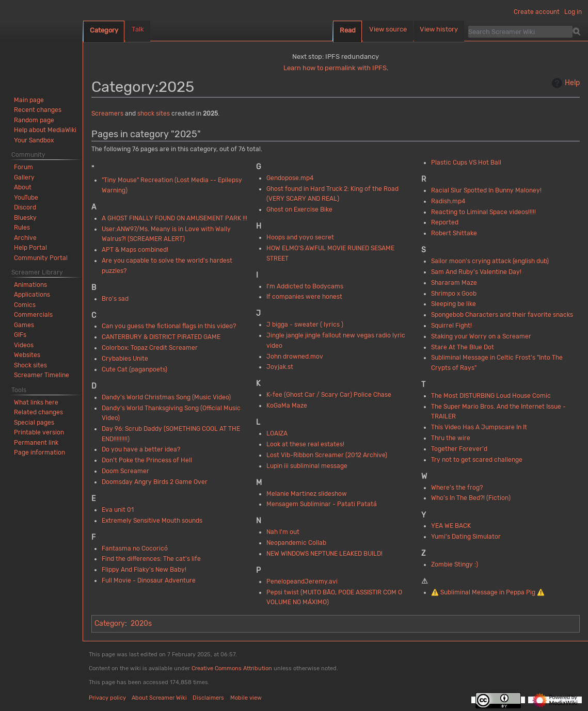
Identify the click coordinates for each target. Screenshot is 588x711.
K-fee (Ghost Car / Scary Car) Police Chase (329, 395)
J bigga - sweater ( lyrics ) (305, 325)
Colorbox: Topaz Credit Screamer (150, 348)
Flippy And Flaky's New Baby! (144, 570)
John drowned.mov (295, 357)
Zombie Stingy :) (455, 564)
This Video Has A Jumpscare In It (479, 427)
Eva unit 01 (118, 510)
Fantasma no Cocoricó (135, 548)
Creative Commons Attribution (232, 668)
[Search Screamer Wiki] (520, 31)
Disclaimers (208, 698)
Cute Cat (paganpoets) (134, 369)
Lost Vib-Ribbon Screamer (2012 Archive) (327, 455)
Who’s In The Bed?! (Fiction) (471, 498)
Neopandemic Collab (296, 543)
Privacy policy (107, 698)
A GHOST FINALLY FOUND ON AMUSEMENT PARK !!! (174, 218)
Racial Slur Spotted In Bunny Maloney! (486, 190)
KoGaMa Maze (287, 406)
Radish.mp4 (448, 201)
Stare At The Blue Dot (463, 347)
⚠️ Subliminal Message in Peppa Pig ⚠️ (488, 592)
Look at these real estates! (305, 444)
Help (565, 83)
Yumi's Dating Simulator (466, 537)
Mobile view (246, 698)
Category (110, 624)
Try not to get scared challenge (477, 460)
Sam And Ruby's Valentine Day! (476, 272)
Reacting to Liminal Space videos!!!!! (483, 212)
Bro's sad (115, 299)
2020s (141, 624)
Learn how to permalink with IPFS (335, 68)
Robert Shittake (454, 233)
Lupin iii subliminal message (307, 466)
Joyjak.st (280, 367)
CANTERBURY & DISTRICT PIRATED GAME (161, 337)
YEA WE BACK (451, 526)
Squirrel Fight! (451, 326)
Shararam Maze (454, 283)
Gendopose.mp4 (290, 178)
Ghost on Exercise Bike (299, 209)
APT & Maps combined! (135, 250)
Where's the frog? (457, 488)
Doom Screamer (125, 471)
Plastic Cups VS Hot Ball (466, 163)
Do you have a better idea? (141, 449)
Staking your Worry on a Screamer (481, 336)
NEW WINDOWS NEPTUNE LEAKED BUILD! (324, 554)
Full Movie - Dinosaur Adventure (149, 580)
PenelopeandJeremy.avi (302, 581)
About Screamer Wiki (159, 698)
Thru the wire (451, 438)
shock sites (154, 114)
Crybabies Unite (125, 359)
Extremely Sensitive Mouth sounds (152, 521)
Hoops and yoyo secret (300, 237)
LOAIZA (277, 433)
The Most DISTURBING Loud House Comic (491, 396)
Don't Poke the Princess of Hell (147, 460)
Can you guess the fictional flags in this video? (169, 326)
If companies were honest (304, 297)
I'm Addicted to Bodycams (305, 286)
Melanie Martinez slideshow (307, 494)
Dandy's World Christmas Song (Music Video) (166, 397)
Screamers (107, 114)
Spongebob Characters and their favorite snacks (502, 315)
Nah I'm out (283, 532)
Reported (445, 222)
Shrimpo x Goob (454, 294)
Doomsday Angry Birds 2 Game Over (155, 482)
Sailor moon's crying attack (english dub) (490, 261)
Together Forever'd (459, 449)
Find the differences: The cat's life (151, 559)
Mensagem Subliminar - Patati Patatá (322, 504)
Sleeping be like (454, 304)
